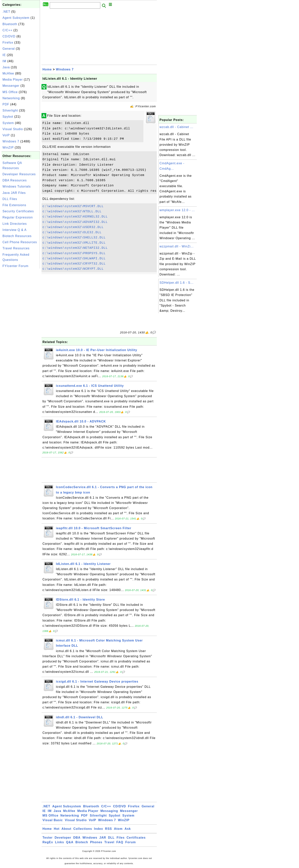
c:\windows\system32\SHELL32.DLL (74, 238)
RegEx (48, 842)
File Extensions (14, 205)
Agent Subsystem (16, 18)
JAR (103, 838)
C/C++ (7, 30)
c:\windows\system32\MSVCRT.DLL (73, 206)
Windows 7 (11, 141)
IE (4, 55)
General (9, 49)
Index (98, 829)
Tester (48, 838)
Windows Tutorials (17, 186)
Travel (109, 842)
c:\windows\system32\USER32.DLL (73, 227)
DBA (77, 838)
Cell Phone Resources (20, 242)
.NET (6, 12)
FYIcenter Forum (15, 266)
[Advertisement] (21, 327)
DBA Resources (15, 180)
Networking (11, 98)
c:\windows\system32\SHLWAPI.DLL (74, 259)
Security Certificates (18, 211)
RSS (109, 829)
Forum (131, 842)
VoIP (6, 135)
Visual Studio (13, 129)
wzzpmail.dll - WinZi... (177, 246)
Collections (83, 829)
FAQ (120, 842)
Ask (128, 829)
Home (47, 69)
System (8, 123)
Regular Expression (18, 217)
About (66, 829)
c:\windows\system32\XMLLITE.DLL (74, 243)
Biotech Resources (17, 236)
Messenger (11, 86)
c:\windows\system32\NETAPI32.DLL (75, 248)
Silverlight (10, 110)
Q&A (70, 842)
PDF (6, 104)
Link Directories (15, 224)
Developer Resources (19, 174)
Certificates (136, 838)
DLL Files (10, 199)
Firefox (8, 43)
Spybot (8, 117)
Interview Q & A (15, 230)
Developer (63, 838)
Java (6, 67)
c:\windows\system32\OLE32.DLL (72, 232)
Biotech (82, 842)
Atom (118, 829)
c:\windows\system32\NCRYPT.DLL (73, 269)
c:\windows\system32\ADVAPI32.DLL (75, 222)
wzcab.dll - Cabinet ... (176, 127)
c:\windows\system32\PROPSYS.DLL (74, 253)
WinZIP (8, 148)
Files (121, 838)
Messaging (109, 811)
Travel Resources (16, 248)
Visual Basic (53, 820)
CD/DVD (9, 36)
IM (4, 61)
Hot (57, 829)
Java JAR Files (14, 193)
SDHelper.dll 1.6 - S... (176, 283)
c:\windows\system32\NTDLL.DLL (72, 212)
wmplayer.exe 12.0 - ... (177, 210)
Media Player (13, 80)
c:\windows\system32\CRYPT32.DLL (74, 264)
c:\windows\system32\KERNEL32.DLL (75, 217)
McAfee (8, 73)
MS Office (10, 92)
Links (59, 842)
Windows (90, 838)
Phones (96, 842)
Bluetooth (10, 24)
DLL (111, 838)
